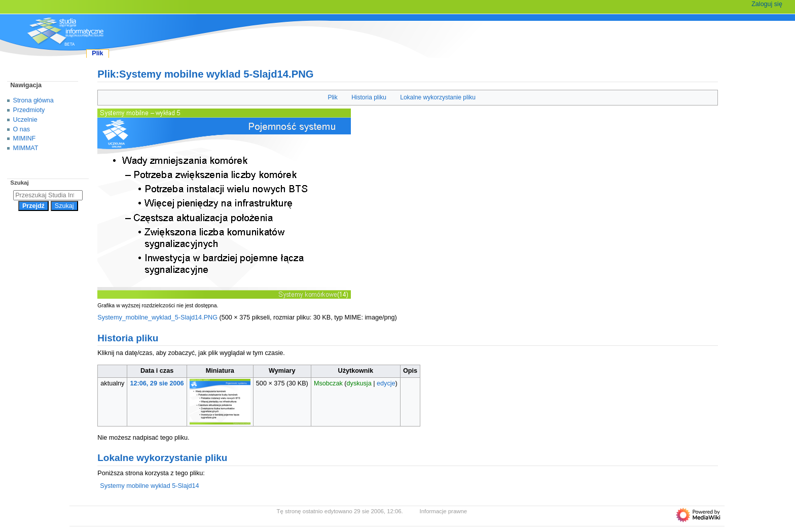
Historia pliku (369, 97)
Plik (332, 97)
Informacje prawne (444, 511)
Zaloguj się (767, 4)
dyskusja (359, 383)
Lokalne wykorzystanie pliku (438, 97)
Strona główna (33, 100)
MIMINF (25, 138)
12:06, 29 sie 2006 (157, 383)
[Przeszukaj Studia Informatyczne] (48, 195)
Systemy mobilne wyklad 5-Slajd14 (149, 486)
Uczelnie (25, 120)
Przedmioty (29, 110)
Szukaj (19, 183)
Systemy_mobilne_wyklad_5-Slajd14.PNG (157, 317)
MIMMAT (26, 148)
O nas (22, 129)
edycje (386, 383)
